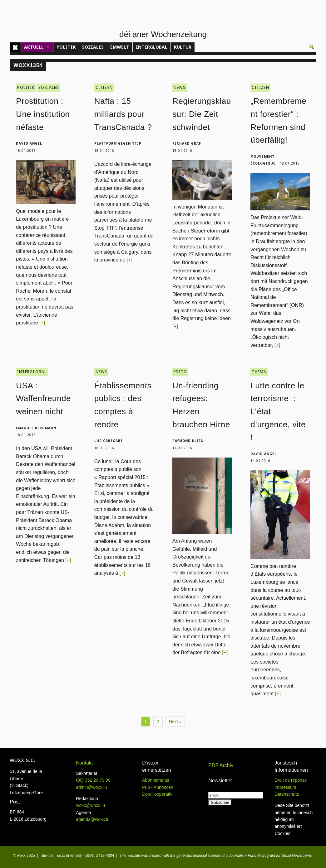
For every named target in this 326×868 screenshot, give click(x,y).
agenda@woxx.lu (93, 819)
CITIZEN (104, 87)
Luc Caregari (108, 441)
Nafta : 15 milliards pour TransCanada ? (123, 114)
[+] (42, 323)
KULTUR (183, 47)
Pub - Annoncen (158, 787)
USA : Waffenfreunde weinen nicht (43, 398)
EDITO (180, 372)
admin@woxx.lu (91, 787)
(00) (93, 780)
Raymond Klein (188, 441)
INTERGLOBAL (152, 47)
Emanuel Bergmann (36, 428)
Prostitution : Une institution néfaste (43, 114)
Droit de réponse (291, 780)
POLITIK (66, 47)
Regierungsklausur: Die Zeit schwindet (202, 114)
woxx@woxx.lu (90, 805)
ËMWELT (120, 47)
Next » (175, 722)
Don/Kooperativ (157, 794)
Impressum (285, 787)
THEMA (259, 372)
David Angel (29, 143)
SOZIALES (93, 47)
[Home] (15, 47)
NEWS (180, 87)
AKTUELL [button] (37, 47)
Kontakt (84, 763)
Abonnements (156, 780)
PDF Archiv (221, 765)
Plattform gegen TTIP (118, 143)
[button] (312, 47)
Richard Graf (187, 143)
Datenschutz (287, 794)
